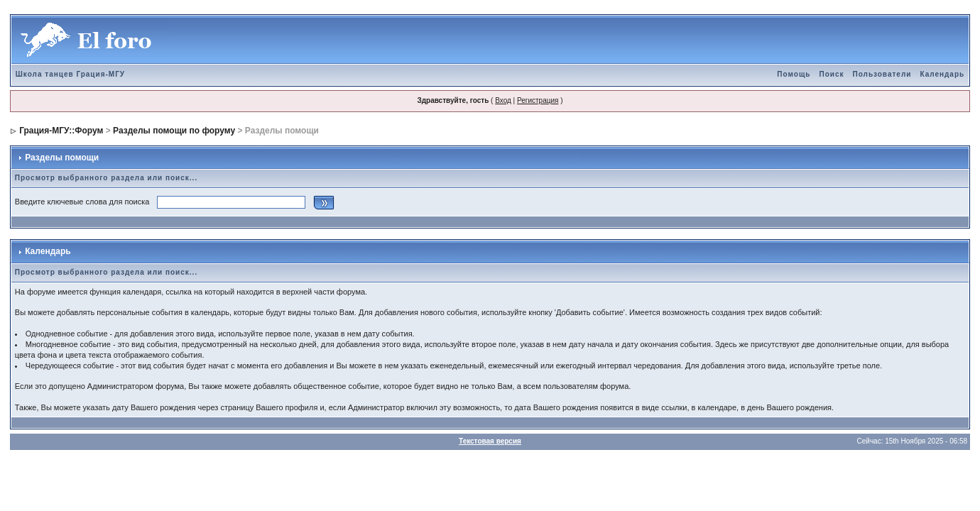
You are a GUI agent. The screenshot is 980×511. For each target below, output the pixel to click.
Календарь (942, 74)
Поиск (831, 74)
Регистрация (538, 100)
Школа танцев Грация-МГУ (70, 74)
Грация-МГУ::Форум (61, 131)
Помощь (794, 74)
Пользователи (882, 74)
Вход (503, 100)
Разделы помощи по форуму (174, 131)
